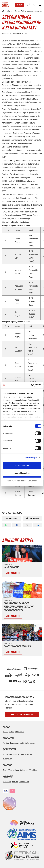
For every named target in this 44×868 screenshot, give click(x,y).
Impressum (15, 743)
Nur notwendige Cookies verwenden (22, 481)
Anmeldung (19, 5)
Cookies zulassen (22, 465)
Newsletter (20, 732)
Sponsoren (7, 754)
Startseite (10, 11)
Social (5, 732)
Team (5, 770)
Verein (11, 770)
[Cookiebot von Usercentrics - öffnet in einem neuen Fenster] (31, 385)
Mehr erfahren (13, 573)
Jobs (17, 770)
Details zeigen (31, 458)
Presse (12, 732)
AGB (22, 743)
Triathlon (33, 770)
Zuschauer (7, 759)
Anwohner (7, 782)
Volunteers (29, 754)
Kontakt (6, 743)
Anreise (15, 782)
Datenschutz (30, 743)
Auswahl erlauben (22, 473)
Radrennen (24, 770)
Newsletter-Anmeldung (22, 714)
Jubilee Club (24, 782)
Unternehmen (18, 754)
